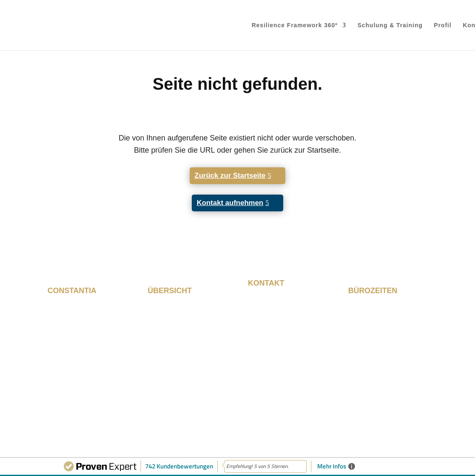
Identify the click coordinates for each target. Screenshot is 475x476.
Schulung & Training (390, 25)
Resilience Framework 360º (295, 25)
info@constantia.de (280, 376)
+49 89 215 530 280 (282, 367)
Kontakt (161, 351)
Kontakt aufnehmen (230, 203)
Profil (443, 25)
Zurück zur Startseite (230, 176)
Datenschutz (407, 414)
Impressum (361, 414)
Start (156, 307)
